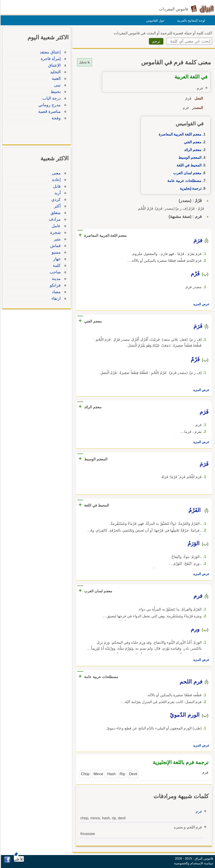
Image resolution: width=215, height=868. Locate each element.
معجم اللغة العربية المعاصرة (179, 134)
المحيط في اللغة (188, 165)
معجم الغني (192, 142)
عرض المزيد (200, 304)
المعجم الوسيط (189, 158)
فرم (198, 811)
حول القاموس (155, 20)
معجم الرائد (192, 150)
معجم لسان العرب (187, 173)
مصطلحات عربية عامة (184, 181)
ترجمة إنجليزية (190, 188)
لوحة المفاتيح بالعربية (190, 20)
